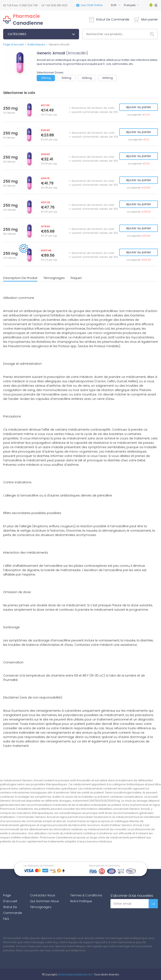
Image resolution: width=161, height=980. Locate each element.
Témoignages (54, 278)
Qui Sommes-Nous (44, 901)
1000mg (108, 78)
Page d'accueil (13, 44)
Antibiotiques (36, 44)
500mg (66, 78)
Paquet (76, 278)
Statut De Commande (109, 19)
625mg (87, 78)
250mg (46, 78)
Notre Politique (81, 901)
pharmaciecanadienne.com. (75, 974)
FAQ (6, 919)
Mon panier (146, 19)
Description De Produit (20, 278)
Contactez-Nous (43, 895)
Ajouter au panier (139, 107)
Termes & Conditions (86, 895)
